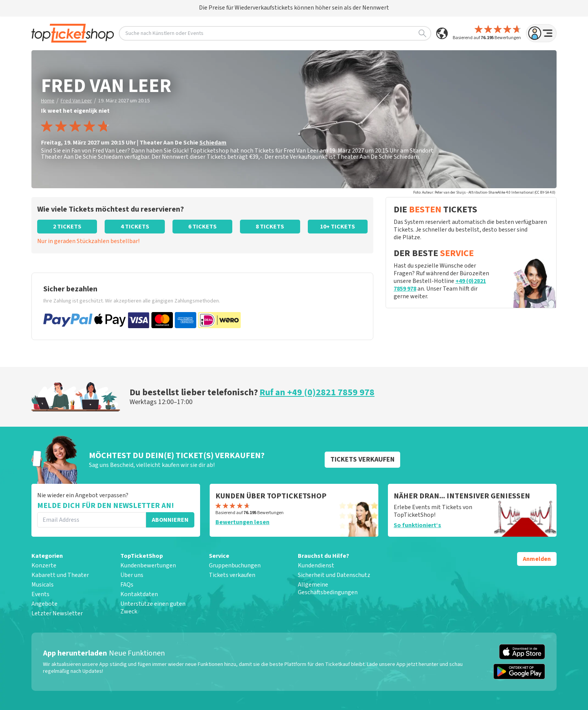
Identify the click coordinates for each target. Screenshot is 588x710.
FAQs (127, 585)
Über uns (132, 575)
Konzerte (44, 565)
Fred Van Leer (76, 101)
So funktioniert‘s (417, 525)
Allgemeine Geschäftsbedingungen (328, 588)
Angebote (44, 604)
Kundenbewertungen (148, 565)
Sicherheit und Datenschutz (334, 575)
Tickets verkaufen (232, 575)
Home (48, 101)
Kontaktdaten (139, 594)
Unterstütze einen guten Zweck (153, 608)
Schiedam (213, 143)
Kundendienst (316, 565)
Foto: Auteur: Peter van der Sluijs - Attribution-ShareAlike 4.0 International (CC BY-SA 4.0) (484, 192)
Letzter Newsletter (57, 613)
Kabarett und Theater (60, 575)
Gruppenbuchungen (235, 565)
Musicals (43, 585)
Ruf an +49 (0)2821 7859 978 (317, 392)
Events (40, 594)
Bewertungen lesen (242, 522)
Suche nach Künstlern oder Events (276, 33)
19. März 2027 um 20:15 (124, 101)
